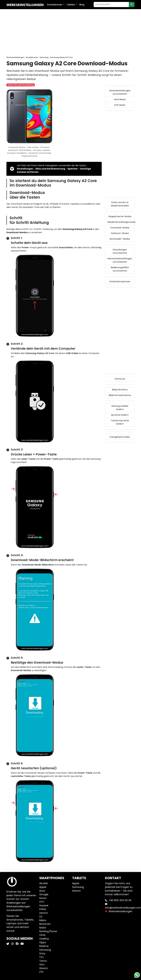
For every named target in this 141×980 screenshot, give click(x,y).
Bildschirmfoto (120, 390)
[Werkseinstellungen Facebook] (17, 944)
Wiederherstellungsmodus (121, 222)
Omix (42, 935)
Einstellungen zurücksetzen (120, 251)
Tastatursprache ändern (120, 422)
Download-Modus (120, 228)
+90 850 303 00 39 (120, 900)
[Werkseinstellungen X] (8, 944)
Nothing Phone (48, 931)
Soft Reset (120, 105)
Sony (42, 953)
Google (44, 894)
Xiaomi (43, 968)
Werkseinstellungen (25, 5)
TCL (41, 957)
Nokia (43, 928)
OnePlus (44, 939)
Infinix (43, 909)
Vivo (42, 964)
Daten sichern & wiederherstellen (120, 204)
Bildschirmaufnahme (120, 395)
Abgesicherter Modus (120, 216)
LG (41, 917)
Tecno (43, 961)
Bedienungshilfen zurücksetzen (120, 269)
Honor (43, 898)
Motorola (45, 924)
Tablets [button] (71, 5)
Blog (82, 5)
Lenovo (44, 913)
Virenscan (120, 379)
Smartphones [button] (55, 5)
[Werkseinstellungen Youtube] (22, 944)
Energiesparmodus (120, 437)
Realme (44, 946)
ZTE (41, 972)
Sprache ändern (120, 415)
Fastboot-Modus (120, 233)
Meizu (43, 920)
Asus (42, 891)
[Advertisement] (70, 33)
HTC (42, 902)
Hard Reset (120, 99)
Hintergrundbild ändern (120, 408)
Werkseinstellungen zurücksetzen (120, 92)
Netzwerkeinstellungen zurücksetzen (120, 260)
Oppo (43, 942)
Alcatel (43, 883)
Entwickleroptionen (120, 281)
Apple (43, 887)
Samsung (45, 950)
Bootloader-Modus (120, 239)
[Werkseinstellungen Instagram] (12, 944)
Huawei (44, 905)
